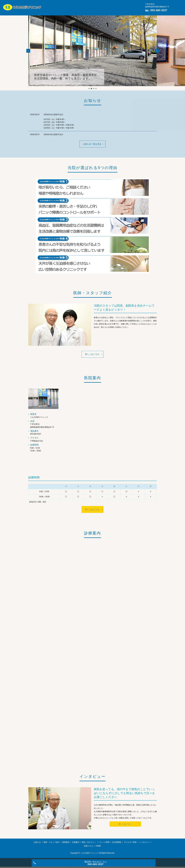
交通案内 (100, 6)
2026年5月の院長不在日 (53, 134)
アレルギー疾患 (86, 10)
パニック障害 (53, 10)
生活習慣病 (69, 10)
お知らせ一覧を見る (92, 144)
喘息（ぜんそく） (117, 6)
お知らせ (51, 6)
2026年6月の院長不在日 (53, 115)
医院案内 (87, 6)
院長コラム (120, 10)
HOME (133, 10)
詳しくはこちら (92, 354)
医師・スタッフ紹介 (69, 6)
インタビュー (104, 10)
